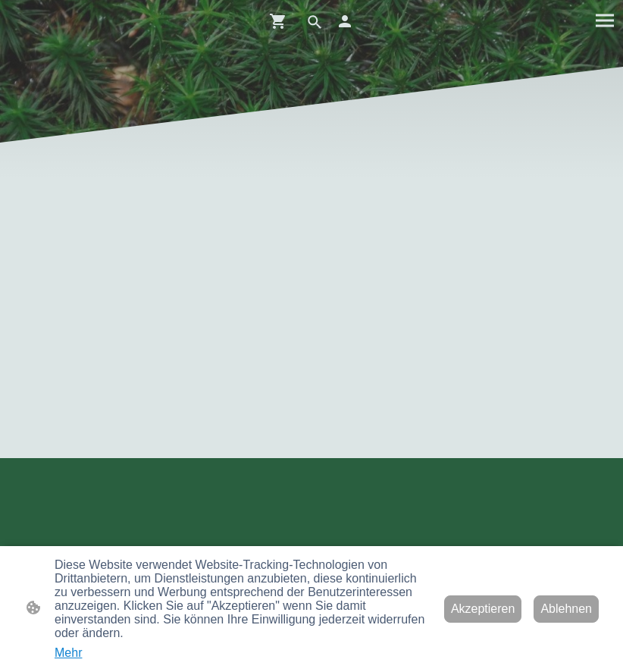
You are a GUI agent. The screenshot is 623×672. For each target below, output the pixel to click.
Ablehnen (566, 609)
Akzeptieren (483, 609)
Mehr (68, 653)
